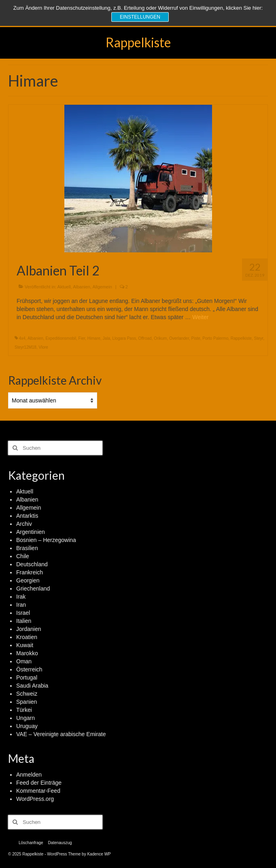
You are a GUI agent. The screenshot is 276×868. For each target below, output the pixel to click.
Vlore (43, 347)
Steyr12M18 (25, 347)
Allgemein (102, 287)
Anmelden (29, 775)
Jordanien (29, 629)
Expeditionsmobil (61, 338)
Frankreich (30, 572)
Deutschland (32, 564)
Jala (106, 338)
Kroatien (27, 637)
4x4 (22, 338)
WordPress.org (35, 799)
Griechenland (33, 589)
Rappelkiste (138, 42)
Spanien (27, 702)
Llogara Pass (124, 338)
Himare (94, 338)
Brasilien (27, 548)
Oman (24, 661)
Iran (21, 605)
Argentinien (31, 532)
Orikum (160, 338)
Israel (23, 613)
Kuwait (25, 645)
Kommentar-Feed (38, 791)
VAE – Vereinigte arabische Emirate (61, 734)
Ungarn (25, 718)
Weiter (200, 317)
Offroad (145, 338)
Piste (195, 338)
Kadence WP (99, 854)
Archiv (24, 524)
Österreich (29, 669)
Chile (23, 556)
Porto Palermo (215, 338)
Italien (24, 621)
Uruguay (27, 726)
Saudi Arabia (32, 686)
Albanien (82, 287)
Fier (82, 338)
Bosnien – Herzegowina (46, 540)
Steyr (259, 338)
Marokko (27, 653)
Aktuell (64, 287)
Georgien (28, 580)
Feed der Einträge (39, 783)
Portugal (27, 677)
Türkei (24, 710)
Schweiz (27, 694)
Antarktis (27, 516)
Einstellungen (140, 17)
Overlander (179, 338)
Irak (21, 597)
